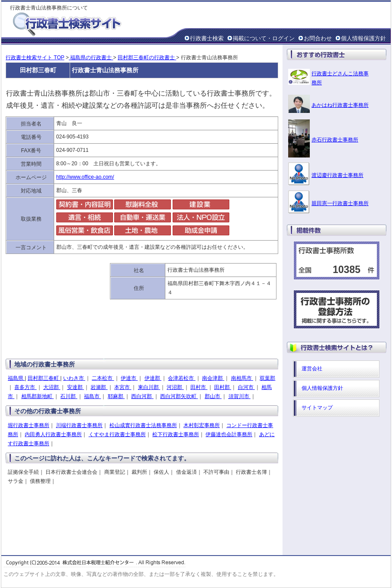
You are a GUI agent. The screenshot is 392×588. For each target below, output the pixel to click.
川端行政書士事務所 (79, 425)
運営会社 (312, 369)
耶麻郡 (116, 396)
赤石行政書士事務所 (335, 140)
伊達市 (129, 378)
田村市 (199, 387)
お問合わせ (318, 38)
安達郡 (76, 387)
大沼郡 (52, 387)
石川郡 (69, 396)
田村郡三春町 (44, 378)
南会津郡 (213, 378)
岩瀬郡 (99, 387)
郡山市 (213, 396)
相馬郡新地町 (37, 396)
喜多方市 (25, 387)
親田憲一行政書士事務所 (340, 203)
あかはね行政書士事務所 (340, 105)
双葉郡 (267, 378)
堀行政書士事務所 (29, 425)
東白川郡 (149, 387)
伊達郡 (153, 378)
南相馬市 (242, 378)
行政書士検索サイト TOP (35, 58)
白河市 (246, 387)
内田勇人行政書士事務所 (53, 434)
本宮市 (123, 387)
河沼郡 (175, 387)
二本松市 (103, 378)
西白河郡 (142, 396)
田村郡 (223, 387)
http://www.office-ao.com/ (85, 177)
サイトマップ (317, 408)
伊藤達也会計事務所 (229, 434)
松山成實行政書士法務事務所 (143, 425)
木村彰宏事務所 (202, 425)
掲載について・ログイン (264, 38)
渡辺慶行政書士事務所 (337, 175)
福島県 (16, 378)
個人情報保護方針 (363, 38)
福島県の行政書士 (91, 58)
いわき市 (74, 378)
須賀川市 (239, 396)
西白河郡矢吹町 (179, 396)
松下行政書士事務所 (176, 434)
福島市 (92, 396)
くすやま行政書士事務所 (117, 434)
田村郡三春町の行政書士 (147, 58)
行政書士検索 (207, 38)
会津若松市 (182, 378)
